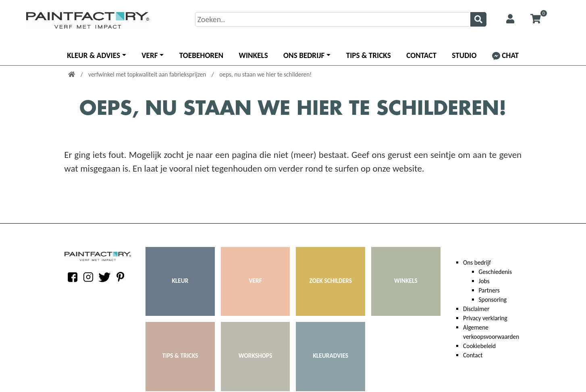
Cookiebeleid (479, 346)
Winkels (254, 55)
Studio (464, 55)
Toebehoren (201, 55)
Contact (421, 55)
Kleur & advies (94, 55)
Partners (489, 290)
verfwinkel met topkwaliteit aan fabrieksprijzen (148, 74)
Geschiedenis (495, 272)
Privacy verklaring (485, 318)
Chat (505, 55)
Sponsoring (493, 300)
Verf (150, 55)
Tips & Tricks (369, 55)
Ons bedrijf (304, 55)
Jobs (484, 281)
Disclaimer (476, 309)
